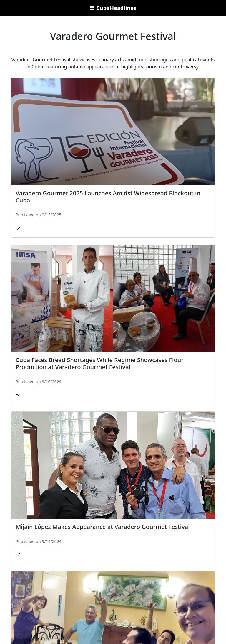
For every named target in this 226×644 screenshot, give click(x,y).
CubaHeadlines (113, 8)
